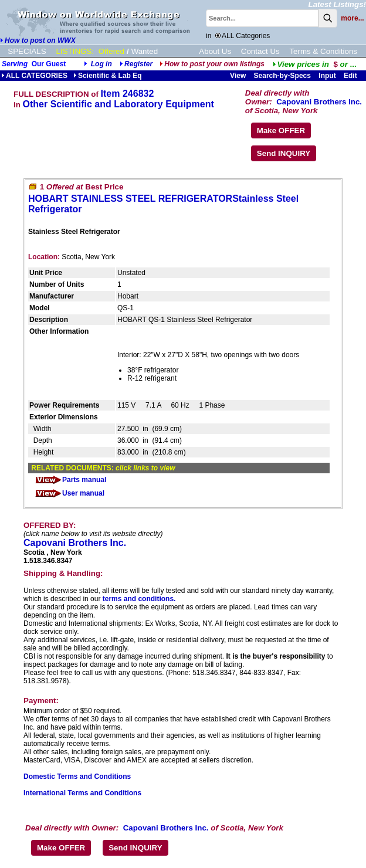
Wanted (145, 51)
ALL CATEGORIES (34, 76)
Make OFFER (281, 130)
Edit (351, 76)
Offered (111, 51)
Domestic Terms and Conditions (77, 777)
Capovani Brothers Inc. (319, 102)
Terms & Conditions (323, 51)
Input (327, 76)
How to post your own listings (212, 64)
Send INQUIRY (284, 153)
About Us (215, 51)
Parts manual (70, 480)
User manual (70, 493)
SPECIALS (27, 51)
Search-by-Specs (282, 76)
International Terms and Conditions (82, 793)
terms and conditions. (139, 599)
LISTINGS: (75, 51)
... (315, 64)
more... (352, 18)
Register (138, 64)
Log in (101, 64)
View (238, 76)
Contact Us (260, 51)
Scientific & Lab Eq (108, 76)
